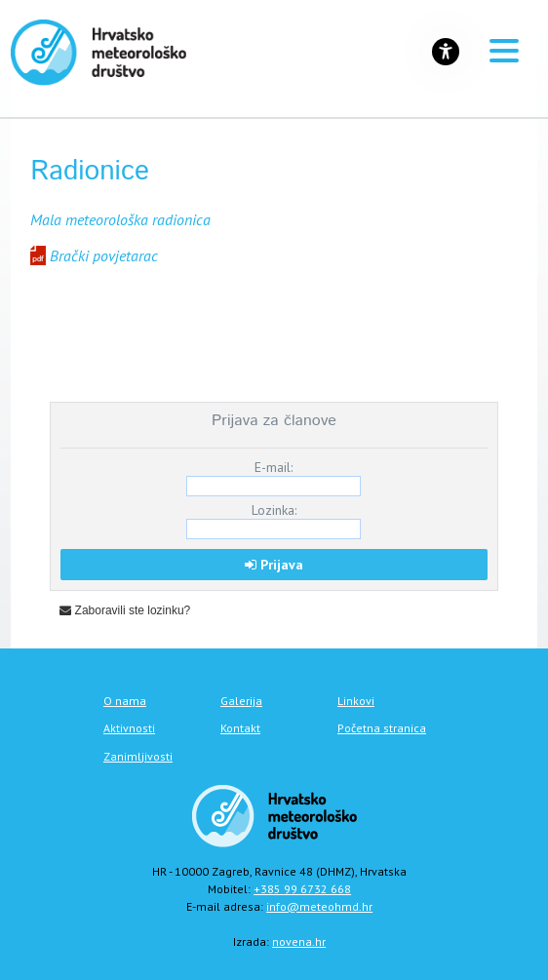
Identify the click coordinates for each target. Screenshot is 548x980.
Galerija (241, 701)
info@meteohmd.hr (319, 906)
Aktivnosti (129, 728)
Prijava (274, 565)
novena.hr (299, 941)
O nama (125, 701)
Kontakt (240, 728)
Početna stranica (382, 728)
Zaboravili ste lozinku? (125, 610)
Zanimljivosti (138, 756)
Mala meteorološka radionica (120, 219)
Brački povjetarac (104, 255)
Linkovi (356, 701)
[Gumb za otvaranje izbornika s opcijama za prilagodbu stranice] (446, 52)
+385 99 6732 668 (302, 889)
